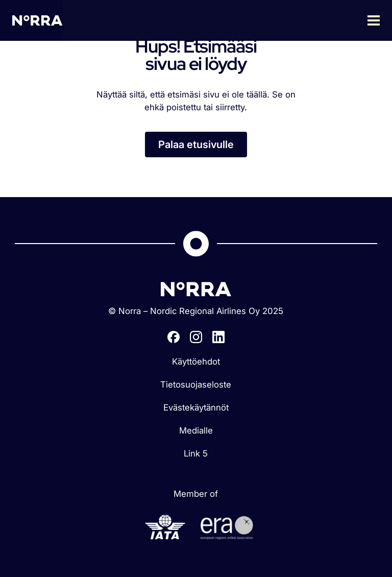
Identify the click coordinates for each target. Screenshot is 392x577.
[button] (227, 20)
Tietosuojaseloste (196, 384)
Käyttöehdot (196, 362)
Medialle (196, 430)
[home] (38, 20)
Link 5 (196, 453)
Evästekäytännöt (196, 407)
